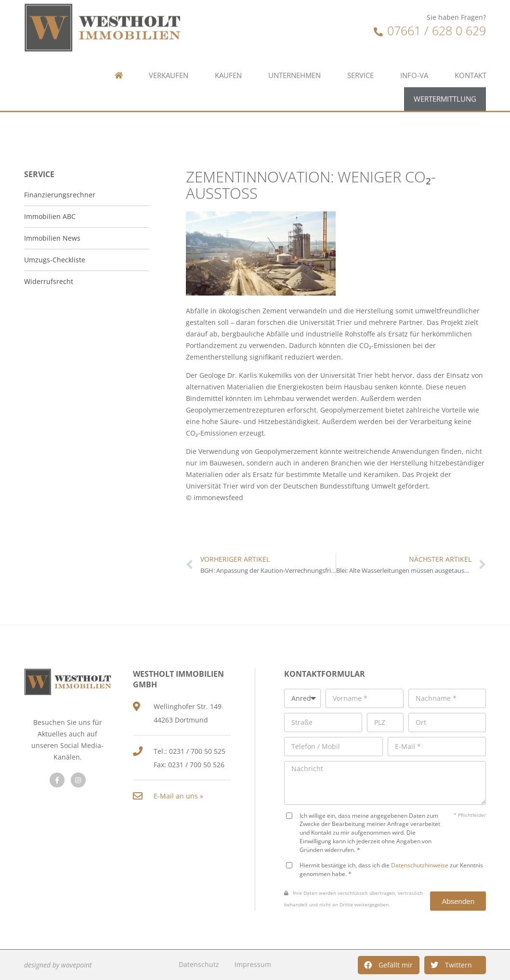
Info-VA (414, 40)
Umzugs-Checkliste (55, 260)
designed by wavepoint (58, 965)
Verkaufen (169, 40)
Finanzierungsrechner (60, 195)
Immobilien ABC (50, 216)
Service (360, 40)
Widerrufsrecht (49, 281)
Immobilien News (52, 238)
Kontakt (471, 40)
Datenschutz (199, 964)
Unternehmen (294, 40)
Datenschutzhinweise (420, 865)
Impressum (253, 964)
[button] (389, 965)
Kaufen (228, 40)
